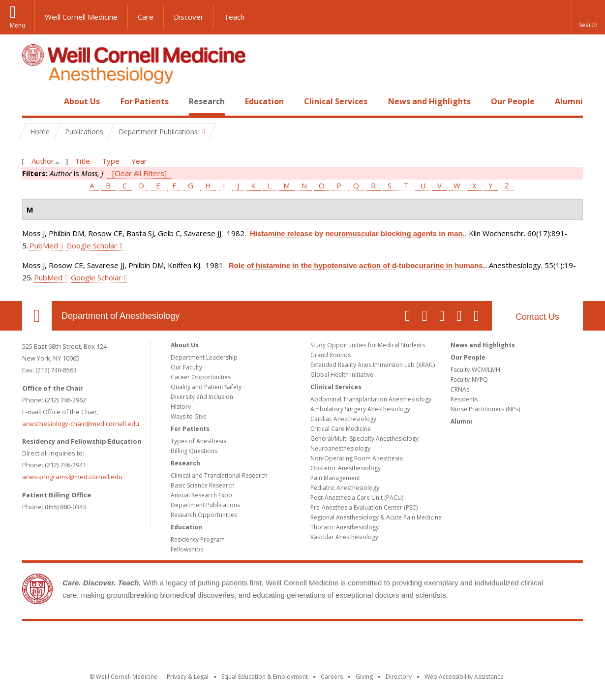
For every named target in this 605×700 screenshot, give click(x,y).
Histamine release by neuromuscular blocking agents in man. (357, 233)
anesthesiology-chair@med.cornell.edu (81, 424)
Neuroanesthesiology (340, 448)
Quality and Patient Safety (206, 387)
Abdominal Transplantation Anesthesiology (371, 399)
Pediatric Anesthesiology (345, 488)
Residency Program (198, 539)
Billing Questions (194, 451)
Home (33, 101)
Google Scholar (92, 245)
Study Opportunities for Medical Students (368, 345)
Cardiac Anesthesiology (343, 419)
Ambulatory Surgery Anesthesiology (360, 409)
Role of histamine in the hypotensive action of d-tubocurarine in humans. (357, 265)
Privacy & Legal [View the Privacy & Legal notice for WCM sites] (188, 677)
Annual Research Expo (201, 495)
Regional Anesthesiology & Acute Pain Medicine (376, 517)
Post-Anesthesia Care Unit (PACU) (357, 498)
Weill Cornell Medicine (81, 17)
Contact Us (537, 317)
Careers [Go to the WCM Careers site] (332, 677)
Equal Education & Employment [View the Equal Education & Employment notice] (265, 677)
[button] (588, 17)
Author (43, 161)
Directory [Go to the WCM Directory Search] (399, 677)
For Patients (145, 101)
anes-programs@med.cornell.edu (72, 477)
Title (82, 161)
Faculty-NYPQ (469, 380)
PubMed (44, 245)
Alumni (569, 101)
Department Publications (205, 505)
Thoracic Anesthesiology (345, 527)
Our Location (37, 316)
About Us (82, 101)
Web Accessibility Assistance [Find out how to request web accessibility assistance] (464, 677)
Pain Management (335, 478)
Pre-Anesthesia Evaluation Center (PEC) (364, 507)
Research (207, 101)
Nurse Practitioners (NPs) (485, 409)
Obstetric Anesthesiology (346, 468)
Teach (234, 17)
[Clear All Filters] (139, 173)
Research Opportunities (204, 515)
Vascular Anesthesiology (344, 537)
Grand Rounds (331, 355)
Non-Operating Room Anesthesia (357, 458)
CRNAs (460, 389)
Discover (189, 17)
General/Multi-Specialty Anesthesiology (364, 439)
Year (139, 161)
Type (111, 161)
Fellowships (187, 549)
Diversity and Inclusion (202, 397)
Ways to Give (189, 416)
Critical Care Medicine (341, 429)
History (181, 407)
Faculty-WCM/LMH (475, 370)
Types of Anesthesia (199, 441)
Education (264, 101)
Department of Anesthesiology (121, 316)
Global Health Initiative (342, 375)
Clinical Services (336, 101)
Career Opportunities (201, 377)
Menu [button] (17, 25)
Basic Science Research (203, 485)
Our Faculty (186, 367)
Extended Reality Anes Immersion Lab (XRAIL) (373, 365)
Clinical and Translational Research (219, 475)
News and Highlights (429, 101)
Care (146, 17)
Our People (513, 101)
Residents (464, 399)
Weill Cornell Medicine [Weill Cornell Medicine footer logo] (302, 641)
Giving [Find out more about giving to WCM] (364, 677)
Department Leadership (204, 357)
